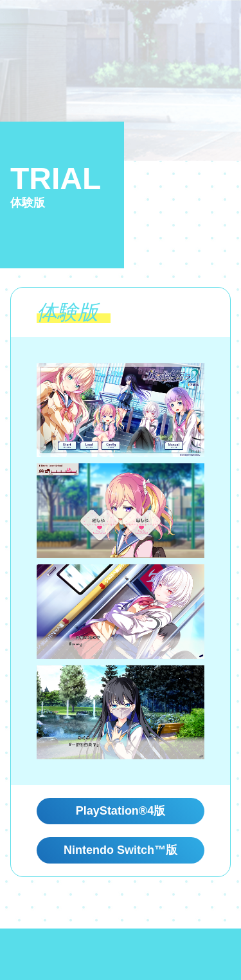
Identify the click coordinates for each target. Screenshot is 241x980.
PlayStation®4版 (121, 811)
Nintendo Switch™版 (121, 850)
